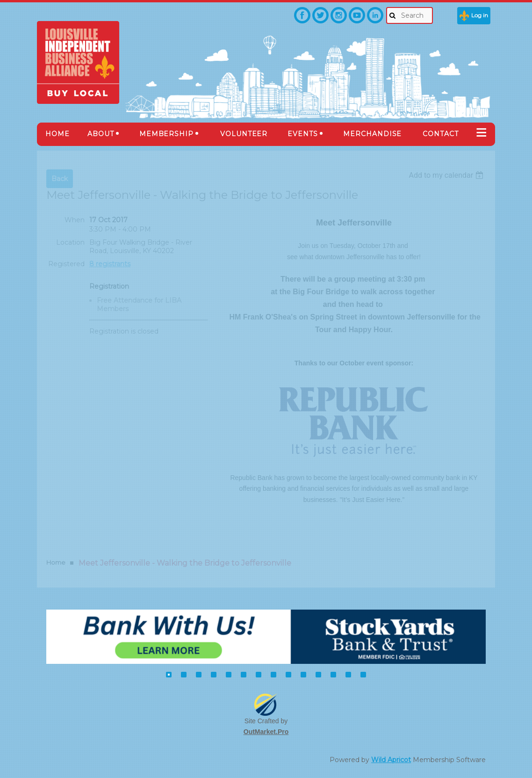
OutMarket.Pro (266, 732)
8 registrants (110, 264)
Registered (66, 264)
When (75, 220)
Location (70, 242)
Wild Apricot (391, 760)
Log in (480, 15)
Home (56, 562)
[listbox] (447, 175)
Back (60, 179)
